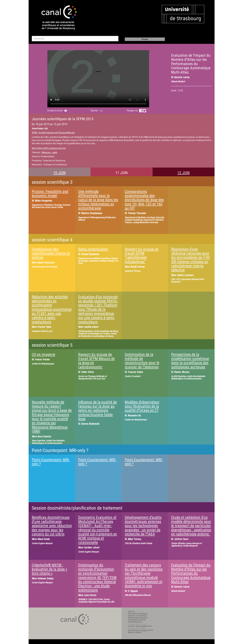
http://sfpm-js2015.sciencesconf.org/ (49, 148)
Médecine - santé (50, 152)
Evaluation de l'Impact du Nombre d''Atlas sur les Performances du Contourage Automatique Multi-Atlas (191, 573)
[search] (75, 39)
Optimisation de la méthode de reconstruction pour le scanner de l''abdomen (142, 361)
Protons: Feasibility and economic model (50, 194)
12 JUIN (183, 173)
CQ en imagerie (43, 354)
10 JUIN (60, 173)
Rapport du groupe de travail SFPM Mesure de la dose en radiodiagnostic (96, 361)
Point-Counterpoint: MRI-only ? (51, 462)
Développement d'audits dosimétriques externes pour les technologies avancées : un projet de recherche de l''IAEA (143, 526)
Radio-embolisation (93, 249)
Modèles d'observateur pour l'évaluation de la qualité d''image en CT (142, 406)
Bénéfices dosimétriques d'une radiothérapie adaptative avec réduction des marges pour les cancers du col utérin (52, 526)
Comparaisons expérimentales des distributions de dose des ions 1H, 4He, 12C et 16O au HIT (144, 200)
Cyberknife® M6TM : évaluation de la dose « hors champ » (50, 569)
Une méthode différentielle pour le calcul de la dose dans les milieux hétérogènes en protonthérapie (98, 200)
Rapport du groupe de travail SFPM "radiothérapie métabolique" (142, 255)
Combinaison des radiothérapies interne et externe (51, 253)
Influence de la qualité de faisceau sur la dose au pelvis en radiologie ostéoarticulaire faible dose (98, 411)
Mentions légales (135, 632)
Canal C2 (131, 612)
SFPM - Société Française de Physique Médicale (53, 133)
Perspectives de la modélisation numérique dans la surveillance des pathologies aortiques (190, 361)
